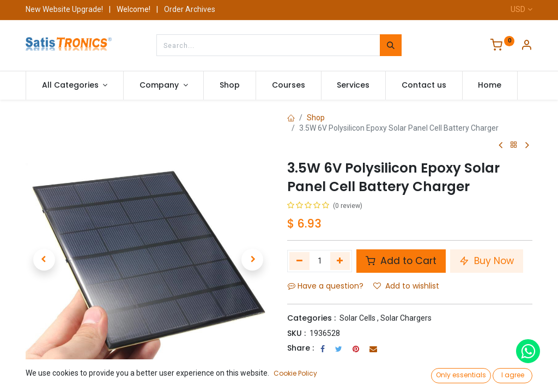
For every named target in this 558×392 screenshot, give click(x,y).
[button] (44, 260)
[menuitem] (230, 85)
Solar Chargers (406, 318)
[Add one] (340, 261)
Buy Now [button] (487, 261)
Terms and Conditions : (333, 363)
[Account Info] (526, 46)
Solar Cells (357, 318)
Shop (316, 118)
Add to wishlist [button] (406, 286)
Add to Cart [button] (401, 261)
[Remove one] (299, 261)
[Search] (391, 45)
